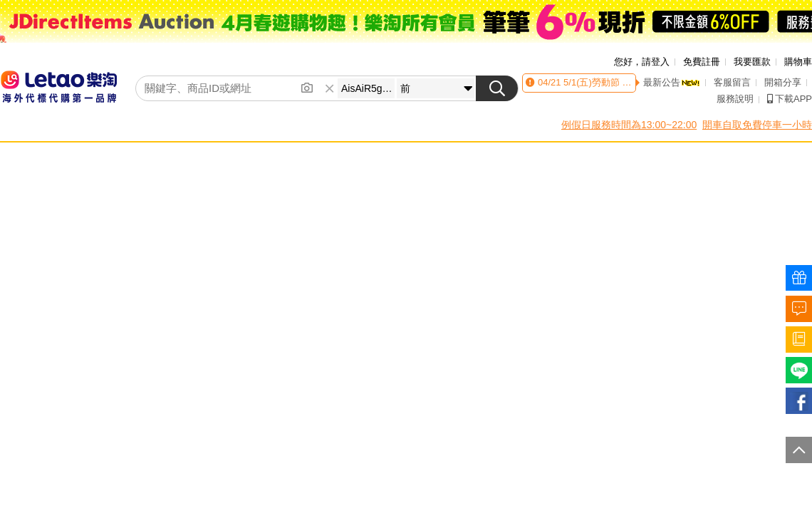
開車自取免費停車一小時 (757, 125)
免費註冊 (702, 62)
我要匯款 (752, 62)
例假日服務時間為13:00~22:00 (629, 125)
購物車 (798, 62)
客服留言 (732, 82)
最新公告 (672, 82)
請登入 (656, 62)
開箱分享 (783, 82)
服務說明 (735, 99)
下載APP (790, 99)
